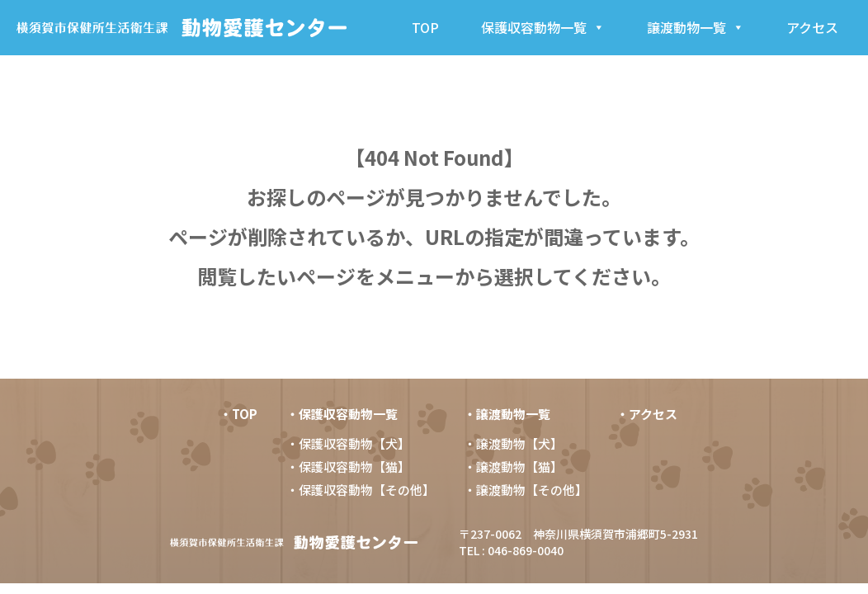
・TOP (238, 414)
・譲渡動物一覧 (507, 414)
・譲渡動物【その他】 (526, 490)
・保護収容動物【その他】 (361, 490)
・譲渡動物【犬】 (513, 443)
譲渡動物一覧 (696, 28)
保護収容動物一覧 (543, 28)
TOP (425, 27)
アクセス (812, 27)
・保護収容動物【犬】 (348, 443)
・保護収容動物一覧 (342, 414)
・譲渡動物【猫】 (513, 467)
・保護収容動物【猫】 (348, 467)
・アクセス (647, 414)
